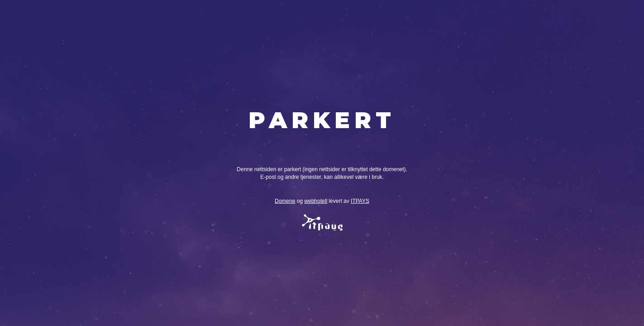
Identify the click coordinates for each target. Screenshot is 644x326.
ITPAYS (360, 201)
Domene (285, 201)
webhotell (316, 201)
